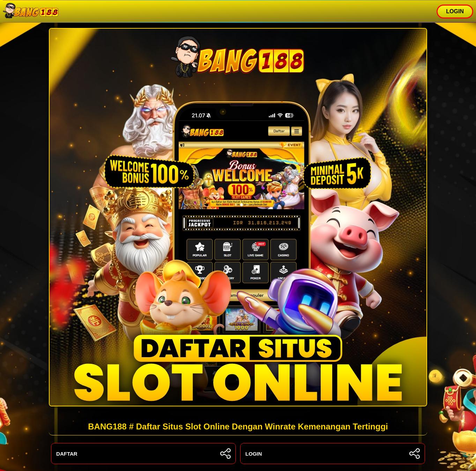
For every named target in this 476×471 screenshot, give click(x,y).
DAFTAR (143, 454)
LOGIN (455, 11)
